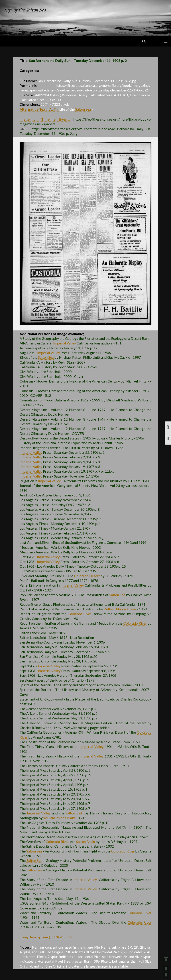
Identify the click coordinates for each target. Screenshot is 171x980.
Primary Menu (166, 41)
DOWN (166, 975)
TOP (166, 959)
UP (166, 968)
